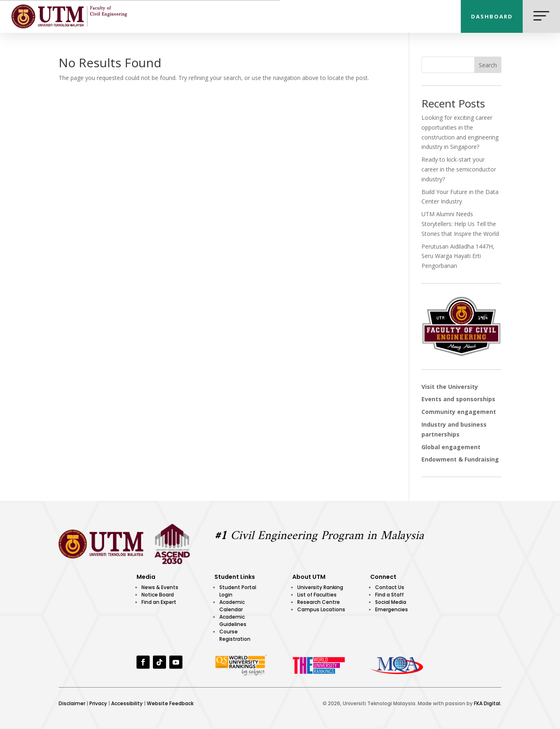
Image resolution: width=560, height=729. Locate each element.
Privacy (98, 703)
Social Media (391, 602)
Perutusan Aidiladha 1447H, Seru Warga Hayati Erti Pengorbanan (458, 256)
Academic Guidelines (233, 620)
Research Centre (319, 602)
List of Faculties (317, 595)
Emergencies (392, 609)
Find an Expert (159, 602)
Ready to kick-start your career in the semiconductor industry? (459, 169)
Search (488, 65)
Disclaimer (72, 703)
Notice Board (158, 595)
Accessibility (127, 703)
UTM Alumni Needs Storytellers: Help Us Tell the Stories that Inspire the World (460, 224)
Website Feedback (170, 703)
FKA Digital (487, 703)
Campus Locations (321, 609)
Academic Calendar (232, 606)
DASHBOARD (492, 16)
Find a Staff (389, 595)
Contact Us (390, 587)
